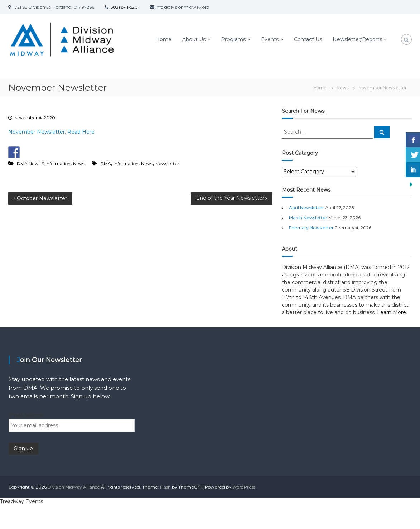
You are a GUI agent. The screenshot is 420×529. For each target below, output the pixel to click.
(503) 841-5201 (124, 7)
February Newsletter (311, 228)
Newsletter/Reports (357, 39)
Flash (165, 487)
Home (163, 39)
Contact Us (308, 39)
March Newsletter (308, 218)
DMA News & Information (44, 163)
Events (270, 39)
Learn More (392, 312)
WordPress (244, 487)
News (342, 88)
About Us (194, 39)
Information (126, 163)
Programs (233, 39)
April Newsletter (306, 208)
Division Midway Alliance (74, 487)
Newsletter (167, 163)
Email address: (26, 415)
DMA (106, 163)
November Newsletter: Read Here (51, 132)
